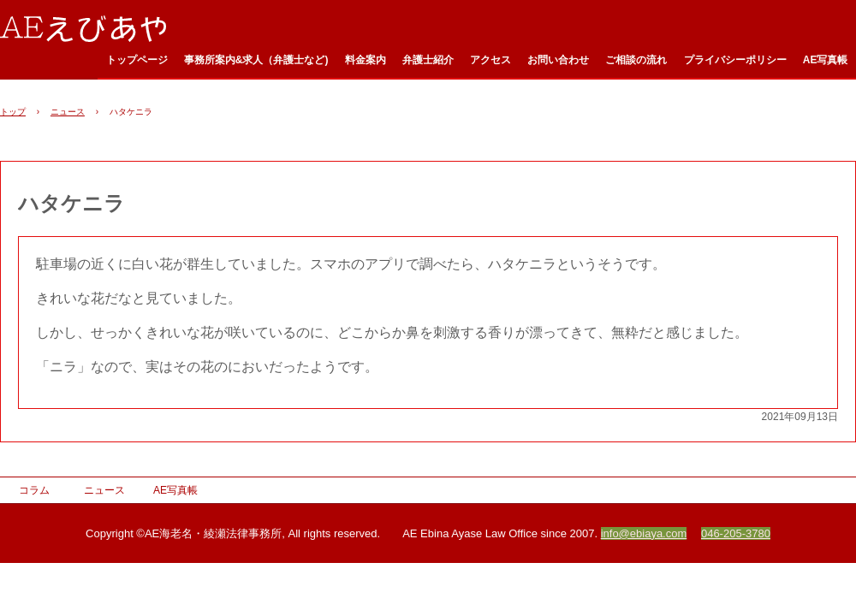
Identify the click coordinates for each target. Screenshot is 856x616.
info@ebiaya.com (644, 533)
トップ (13, 112)
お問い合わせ (558, 60)
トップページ (137, 60)
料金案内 (366, 60)
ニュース (68, 112)
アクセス (490, 60)
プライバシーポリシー (735, 60)
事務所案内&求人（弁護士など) (256, 60)
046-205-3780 (736, 533)
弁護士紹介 (428, 60)
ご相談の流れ (636, 60)
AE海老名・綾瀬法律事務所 (92, 27)
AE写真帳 (826, 60)
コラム (34, 490)
